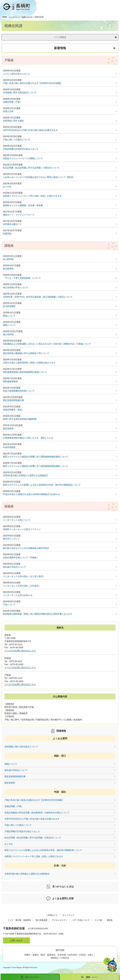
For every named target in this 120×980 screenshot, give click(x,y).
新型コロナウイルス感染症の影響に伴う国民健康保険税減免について (35, 457)
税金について (9, 316)
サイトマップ (68, 915)
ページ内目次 (60, 37)
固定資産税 (8, 428)
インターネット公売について (17, 520)
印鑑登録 (7, 234)
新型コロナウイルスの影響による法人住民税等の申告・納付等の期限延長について (42, 485)
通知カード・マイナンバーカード (19, 215)
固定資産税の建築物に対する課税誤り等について (26, 353)
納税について (9, 325)
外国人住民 (8, 111)
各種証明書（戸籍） (12, 102)
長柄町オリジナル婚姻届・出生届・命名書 (23, 205)
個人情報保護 (41, 920)
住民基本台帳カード (12, 224)
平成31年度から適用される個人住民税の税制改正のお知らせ (31, 494)
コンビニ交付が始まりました (17, 74)
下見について (9, 605)
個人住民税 (8, 334)
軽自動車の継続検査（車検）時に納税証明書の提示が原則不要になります (38, 614)
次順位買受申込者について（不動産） (21, 558)
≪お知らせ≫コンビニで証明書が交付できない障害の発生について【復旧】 (39, 177)
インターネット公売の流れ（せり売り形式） (24, 576)
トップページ (14, 17)
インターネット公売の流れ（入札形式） (22, 586)
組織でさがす (27, 17)
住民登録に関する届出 (13, 121)
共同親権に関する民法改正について (20, 93)
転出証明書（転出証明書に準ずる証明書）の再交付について (31, 168)
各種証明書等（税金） (13, 410)
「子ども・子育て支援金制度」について (22, 278)
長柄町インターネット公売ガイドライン (22, 529)
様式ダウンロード (11, 539)
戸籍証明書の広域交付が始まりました (21, 149)
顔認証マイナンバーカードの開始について (23, 158)
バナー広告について (81, 920)
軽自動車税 (8, 269)
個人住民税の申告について (16, 287)
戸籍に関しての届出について (17, 140)
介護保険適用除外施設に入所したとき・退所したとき (28, 438)
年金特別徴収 (9, 447)
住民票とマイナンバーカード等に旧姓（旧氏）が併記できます (32, 196)
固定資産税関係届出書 (13, 400)
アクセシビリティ (60, 920)
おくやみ (7, 187)
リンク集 (98, 920)
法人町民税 (8, 259)
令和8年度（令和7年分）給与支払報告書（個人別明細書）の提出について (38, 297)
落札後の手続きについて (15, 567)
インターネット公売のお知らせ (18, 595)
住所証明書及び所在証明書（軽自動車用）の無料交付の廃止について (37, 813)
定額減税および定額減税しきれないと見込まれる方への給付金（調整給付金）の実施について (47, 344)
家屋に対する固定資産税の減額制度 (20, 419)
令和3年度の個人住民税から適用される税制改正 (26, 475)
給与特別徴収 (9, 306)
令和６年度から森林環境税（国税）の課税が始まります (29, 363)
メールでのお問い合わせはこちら (20, 651)
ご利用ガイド (52, 915)
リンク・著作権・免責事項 (19, 920)
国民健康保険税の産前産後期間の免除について (25, 372)
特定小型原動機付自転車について (19, 391)
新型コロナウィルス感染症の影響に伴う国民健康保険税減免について (35, 466)
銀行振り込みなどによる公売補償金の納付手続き (26, 548)
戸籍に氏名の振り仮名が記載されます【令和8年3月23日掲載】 (33, 83)
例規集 (110, 920)
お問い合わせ (16, 940)
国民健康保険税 (10, 381)
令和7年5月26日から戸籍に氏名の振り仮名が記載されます (30, 130)
